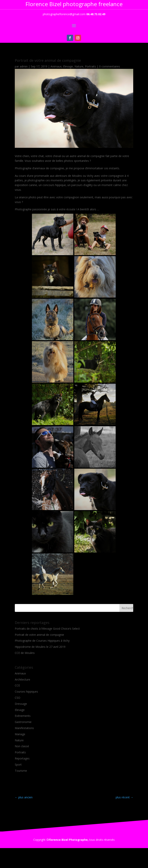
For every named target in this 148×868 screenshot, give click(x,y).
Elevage (68, 66)
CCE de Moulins (25, 653)
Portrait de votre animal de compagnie (39, 635)
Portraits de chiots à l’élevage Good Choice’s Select (47, 629)
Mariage (20, 734)
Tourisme (21, 771)
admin (24, 66)
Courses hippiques (26, 691)
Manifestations (24, 728)
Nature (79, 66)
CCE (17, 685)
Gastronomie (23, 722)
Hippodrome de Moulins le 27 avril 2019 (40, 647)
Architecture (22, 679)
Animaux (56, 66)
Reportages (22, 758)
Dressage (21, 704)
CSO (18, 698)
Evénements (23, 716)
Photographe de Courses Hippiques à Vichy (42, 641)
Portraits (90, 66)
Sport (18, 765)
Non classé (22, 746)
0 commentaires (110, 66)
